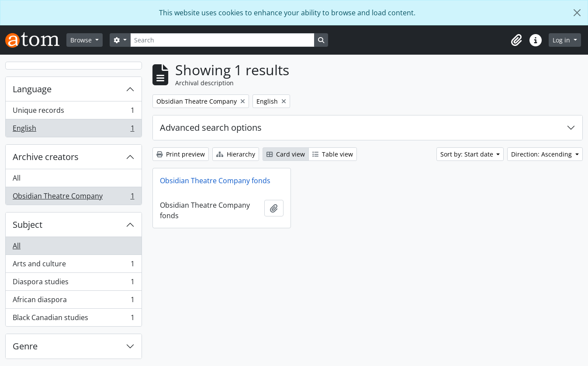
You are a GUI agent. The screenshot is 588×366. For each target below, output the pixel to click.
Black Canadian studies (73, 319)
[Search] (222, 40)
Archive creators (46, 157)
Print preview (181, 154)
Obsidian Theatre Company (73, 198)
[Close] (577, 13)
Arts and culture (73, 266)
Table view (333, 154)
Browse (82, 40)
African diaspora (73, 302)
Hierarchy (236, 154)
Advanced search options (211, 127)
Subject (28, 225)
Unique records (73, 112)
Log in (562, 40)
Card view (286, 154)
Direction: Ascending (542, 154)
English (73, 130)
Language (32, 89)
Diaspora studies (73, 284)
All (17, 178)
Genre (25, 346)
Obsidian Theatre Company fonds (215, 181)
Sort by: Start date (468, 154)
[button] (516, 40)
